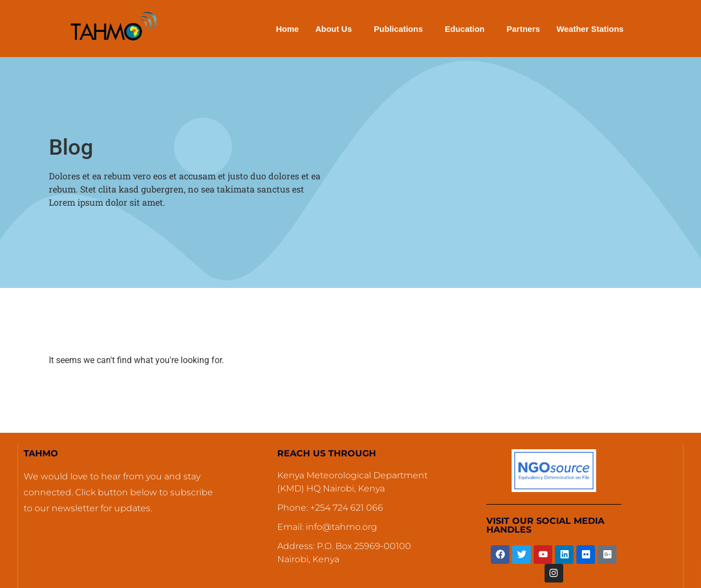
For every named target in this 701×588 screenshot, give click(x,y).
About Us (333, 29)
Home (288, 29)
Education (465, 29)
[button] (336, 29)
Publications (398, 29)
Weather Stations (590, 29)
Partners (523, 29)
